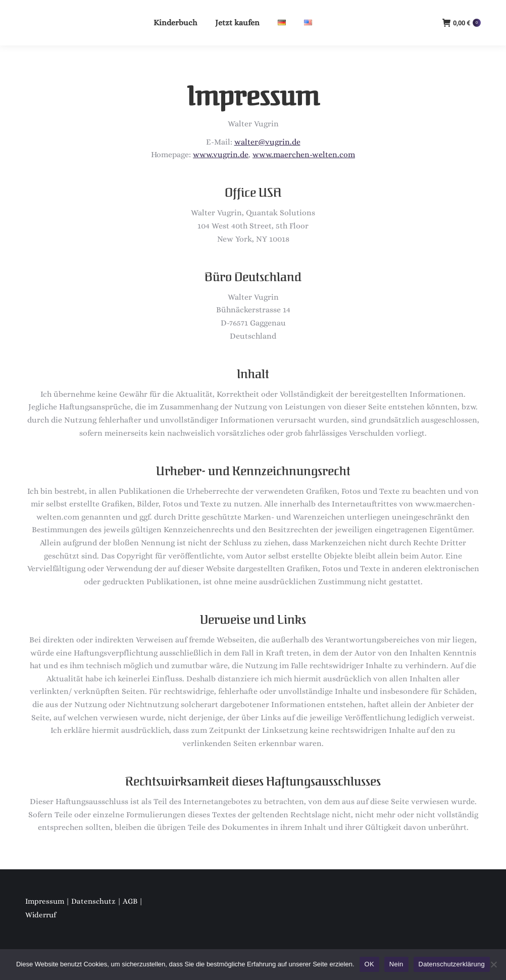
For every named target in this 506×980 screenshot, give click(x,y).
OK (369, 964)
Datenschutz (93, 901)
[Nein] (493, 964)
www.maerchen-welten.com (304, 154)
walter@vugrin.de (267, 142)
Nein (396, 964)
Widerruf (41, 915)
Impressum (45, 901)
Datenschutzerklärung (452, 964)
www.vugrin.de (221, 154)
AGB (130, 901)
